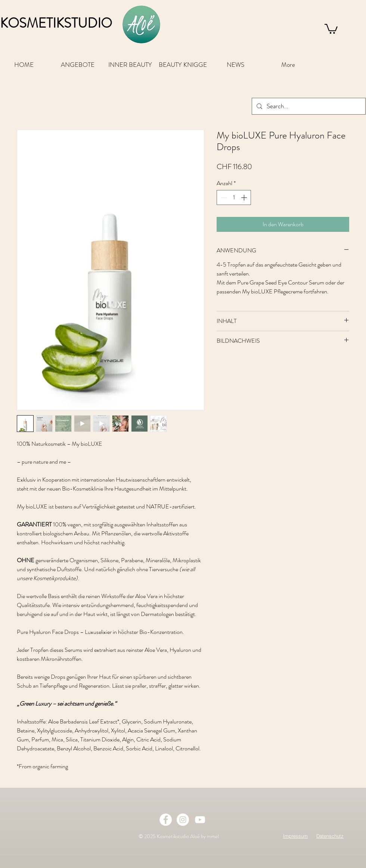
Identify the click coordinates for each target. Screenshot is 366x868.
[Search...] (308, 106)
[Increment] (245, 197)
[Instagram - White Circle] (183, 820)
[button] (331, 28)
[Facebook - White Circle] (166, 820)
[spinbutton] (234, 197)
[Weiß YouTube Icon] (200, 820)
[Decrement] (223, 197)
